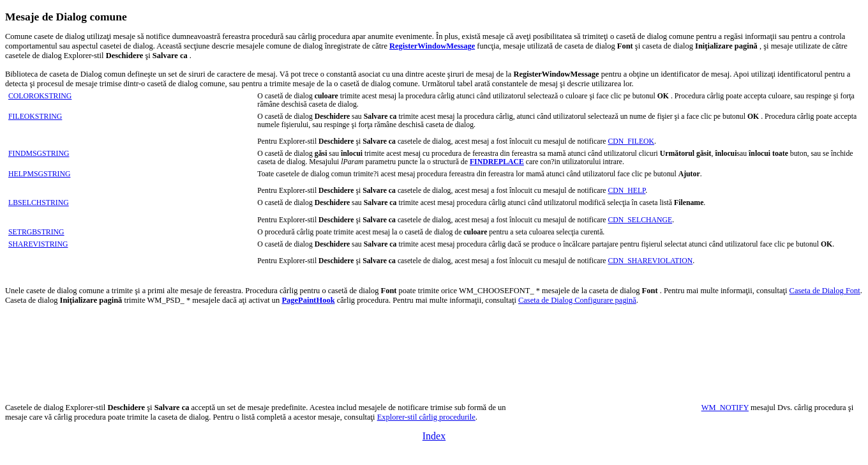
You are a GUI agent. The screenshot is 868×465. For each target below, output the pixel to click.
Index (434, 436)
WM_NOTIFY (725, 408)
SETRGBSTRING (36, 232)
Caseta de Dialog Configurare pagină (577, 300)
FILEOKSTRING (35, 117)
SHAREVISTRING (38, 244)
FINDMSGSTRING (39, 154)
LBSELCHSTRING (39, 203)
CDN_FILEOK (632, 141)
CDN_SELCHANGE (640, 220)
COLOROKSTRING (40, 96)
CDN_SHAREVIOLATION (651, 261)
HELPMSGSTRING (39, 174)
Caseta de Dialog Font (825, 291)
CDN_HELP (627, 191)
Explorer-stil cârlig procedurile (426, 417)
